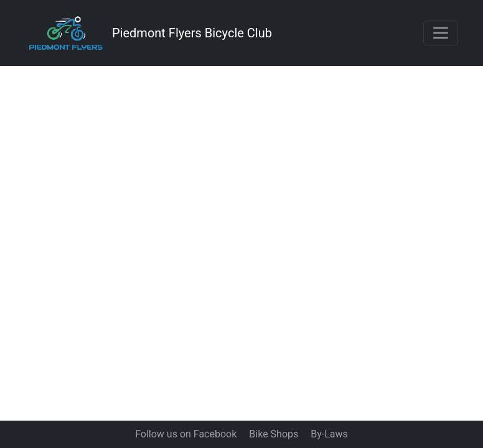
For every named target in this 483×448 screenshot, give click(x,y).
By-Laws (329, 434)
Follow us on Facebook (186, 434)
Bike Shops (274, 434)
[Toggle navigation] (441, 33)
